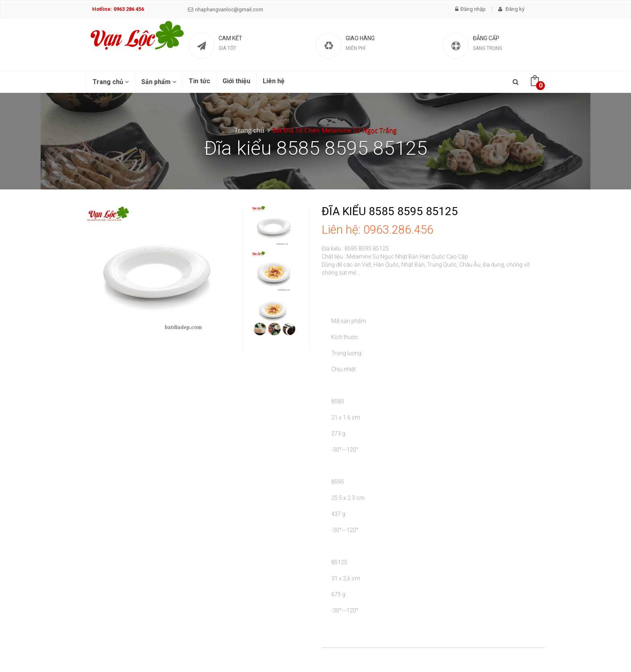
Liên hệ (274, 81)
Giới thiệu (236, 81)
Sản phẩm (159, 82)
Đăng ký (511, 9)
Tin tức (199, 81)
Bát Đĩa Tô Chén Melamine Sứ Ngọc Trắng (334, 130)
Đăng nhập (470, 9)
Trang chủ (111, 82)
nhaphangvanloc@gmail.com (226, 9)
